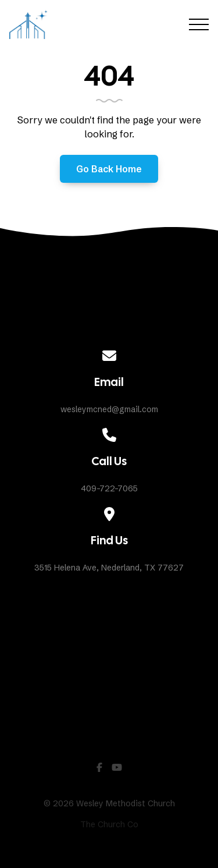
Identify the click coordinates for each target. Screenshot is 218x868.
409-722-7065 (109, 488)
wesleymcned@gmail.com (109, 409)
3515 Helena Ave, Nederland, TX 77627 (109, 568)
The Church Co (109, 824)
